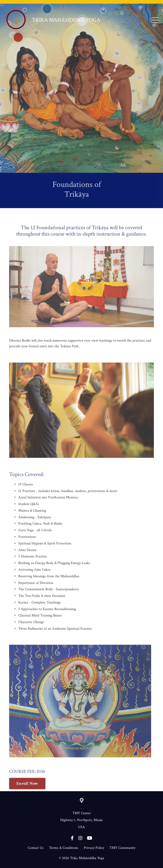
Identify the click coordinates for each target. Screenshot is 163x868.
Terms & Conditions (64, 848)
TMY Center (82, 813)
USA (81, 827)
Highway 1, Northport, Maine (81, 820)
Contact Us (36, 848)
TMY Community (122, 848)
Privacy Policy (94, 848)
